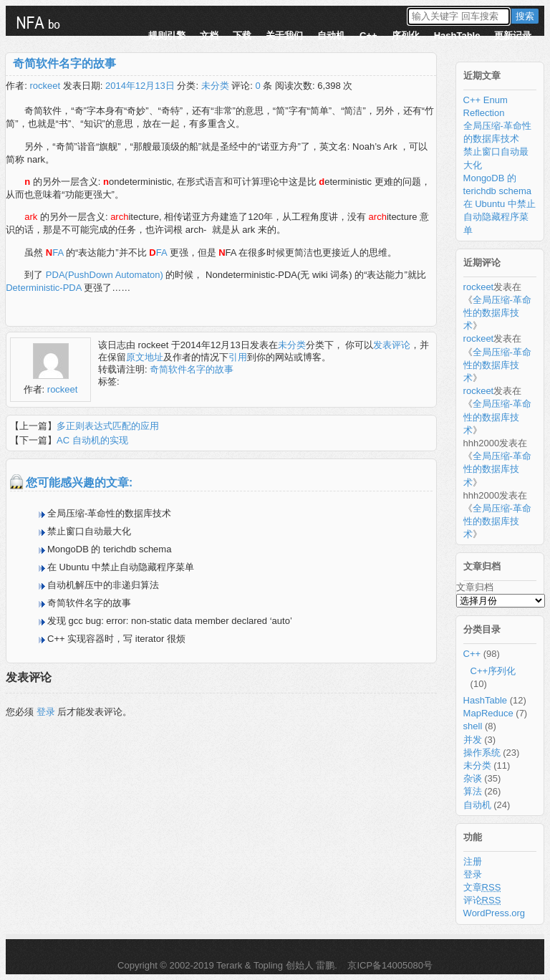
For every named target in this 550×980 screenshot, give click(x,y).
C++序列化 (493, 671)
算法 (473, 791)
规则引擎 (167, 35)
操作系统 (482, 753)
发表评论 (392, 345)
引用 (238, 357)
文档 (209, 35)
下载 (242, 35)
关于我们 (284, 35)
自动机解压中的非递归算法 (103, 585)
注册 (473, 861)
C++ (368, 35)
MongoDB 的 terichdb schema (109, 549)
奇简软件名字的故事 (64, 63)
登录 (46, 712)
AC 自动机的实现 (92, 440)
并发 (473, 740)
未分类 (215, 86)
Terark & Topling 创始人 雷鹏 (275, 965)
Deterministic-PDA (43, 288)
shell (473, 726)
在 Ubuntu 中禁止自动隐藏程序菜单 (121, 567)
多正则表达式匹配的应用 (108, 426)
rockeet (45, 86)
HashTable (457, 35)
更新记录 (513, 35)
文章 (482, 887)
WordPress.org (494, 913)
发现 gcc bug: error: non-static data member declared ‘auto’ (170, 621)
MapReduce (488, 713)
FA (55, 253)
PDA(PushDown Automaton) (105, 275)
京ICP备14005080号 (389, 965)
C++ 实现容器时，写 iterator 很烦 (116, 639)
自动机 (331, 35)
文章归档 (475, 587)
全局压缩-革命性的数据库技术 (109, 513)
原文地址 (145, 357)
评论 (482, 900)
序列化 (406, 35)
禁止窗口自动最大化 (89, 531)
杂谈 (473, 778)
